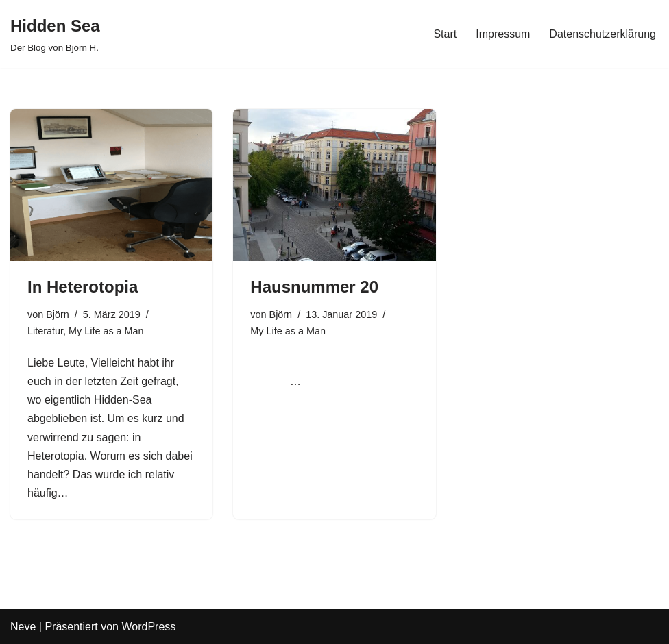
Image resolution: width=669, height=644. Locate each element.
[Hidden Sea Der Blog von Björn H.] (55, 34)
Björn (58, 314)
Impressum (503, 34)
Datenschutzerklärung (603, 34)
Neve (23, 627)
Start (445, 34)
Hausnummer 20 (314, 287)
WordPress (148, 627)
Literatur (45, 331)
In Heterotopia (83, 287)
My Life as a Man (106, 331)
